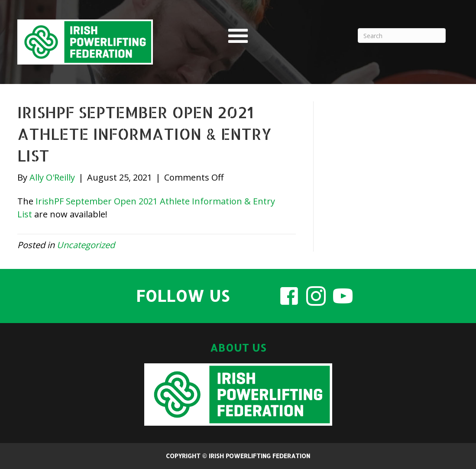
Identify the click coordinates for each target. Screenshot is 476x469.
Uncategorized (86, 245)
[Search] (402, 36)
